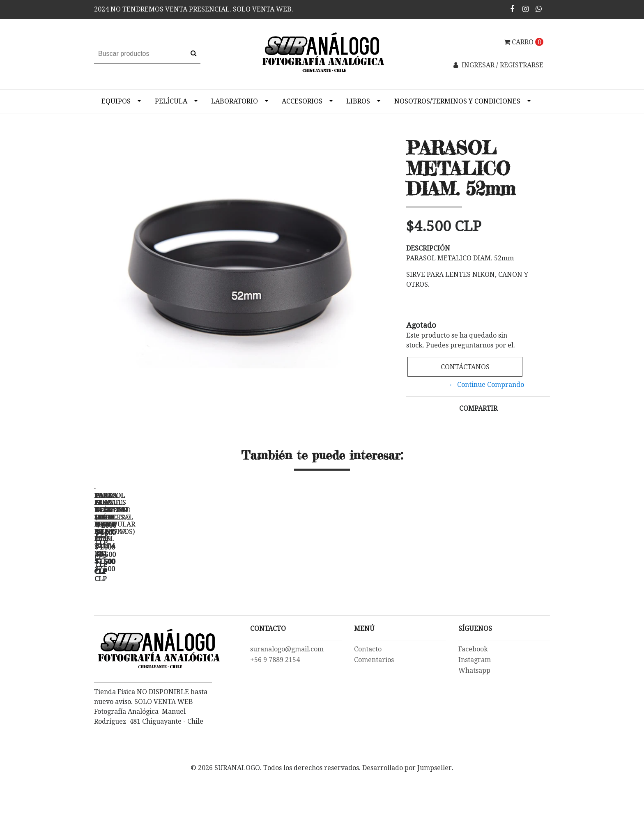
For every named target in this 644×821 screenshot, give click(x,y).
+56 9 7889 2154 (275, 708)
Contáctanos (465, 367)
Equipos (116, 101)
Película (171, 101)
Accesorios (302, 101)
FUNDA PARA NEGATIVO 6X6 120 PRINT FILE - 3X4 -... (267, 608)
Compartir (478, 408)
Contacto (368, 697)
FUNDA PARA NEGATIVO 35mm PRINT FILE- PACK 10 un (152, 608)
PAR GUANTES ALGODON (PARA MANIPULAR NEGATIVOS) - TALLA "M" (497, 611)
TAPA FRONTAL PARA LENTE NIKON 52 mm (382, 608)
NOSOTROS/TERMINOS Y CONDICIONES (457, 101)
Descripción (428, 248)
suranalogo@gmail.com (287, 697)
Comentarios (374, 708)
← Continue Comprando (486, 385)
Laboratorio (235, 101)
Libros (358, 101)
